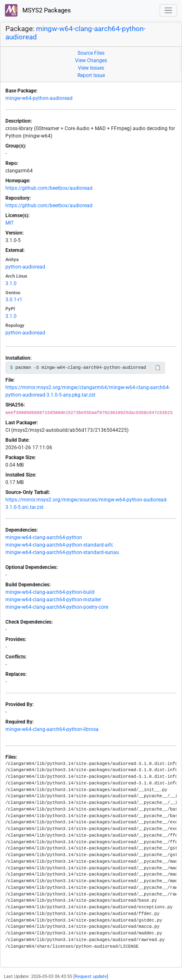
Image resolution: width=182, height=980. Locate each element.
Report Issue (91, 75)
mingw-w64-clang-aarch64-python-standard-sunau (62, 552)
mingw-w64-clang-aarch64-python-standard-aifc (59, 545)
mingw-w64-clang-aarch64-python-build (50, 592)
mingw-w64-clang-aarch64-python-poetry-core (57, 607)
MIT (10, 223)
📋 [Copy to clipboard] (158, 368)
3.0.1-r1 (14, 300)
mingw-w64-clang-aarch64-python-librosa (52, 729)
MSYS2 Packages (38, 10)
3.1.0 (11, 283)
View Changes (91, 60)
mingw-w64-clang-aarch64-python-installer (53, 600)
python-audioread (25, 267)
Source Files (91, 53)
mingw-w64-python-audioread (39, 98)
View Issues (91, 68)
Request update (91, 976)
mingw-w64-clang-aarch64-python (44, 537)
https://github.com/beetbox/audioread (49, 188)
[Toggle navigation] (169, 11)
